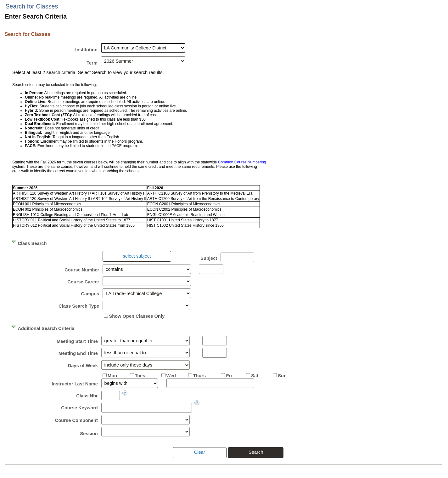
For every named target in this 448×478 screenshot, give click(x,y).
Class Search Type (79, 306)
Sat (255, 376)
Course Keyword (79, 408)
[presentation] (137, 256)
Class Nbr (87, 396)
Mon (112, 376)
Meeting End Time (78, 353)
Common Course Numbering (242, 162)
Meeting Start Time (77, 341)
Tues (140, 376)
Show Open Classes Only (137, 316)
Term (92, 63)
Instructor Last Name (75, 384)
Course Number (82, 270)
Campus (90, 294)
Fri (229, 376)
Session (89, 434)
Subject (209, 258)
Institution (86, 50)
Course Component (76, 420)
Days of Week (83, 366)
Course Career (83, 282)
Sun (282, 376)
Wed (171, 376)
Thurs (200, 376)
